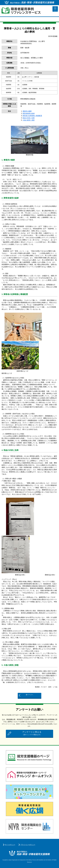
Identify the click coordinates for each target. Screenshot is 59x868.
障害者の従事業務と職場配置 (32, 116)
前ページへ (30, 695)
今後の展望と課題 (29, 120)
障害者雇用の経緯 (29, 113)
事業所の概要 (27, 111)
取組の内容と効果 (29, 118)
